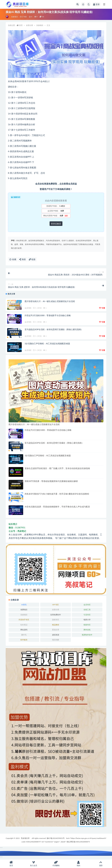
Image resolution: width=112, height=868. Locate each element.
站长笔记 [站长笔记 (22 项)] (24, 625)
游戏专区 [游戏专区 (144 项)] (56, 620)
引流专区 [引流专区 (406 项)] (87, 615)
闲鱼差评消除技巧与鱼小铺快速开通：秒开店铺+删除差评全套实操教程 (57, 494)
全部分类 (29, 25)
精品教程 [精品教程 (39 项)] (56, 625)
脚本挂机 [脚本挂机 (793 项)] (87, 630)
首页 (21, 25)
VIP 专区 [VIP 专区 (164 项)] (55, 605)
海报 (22, 259)
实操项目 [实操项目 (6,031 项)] (24, 615)
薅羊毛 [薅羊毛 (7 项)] (24, 635)
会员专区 (28, 308)
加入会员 (34, 864)
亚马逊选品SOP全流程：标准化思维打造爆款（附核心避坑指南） (54, 329)
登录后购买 (56, 224)
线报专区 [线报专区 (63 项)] (87, 625)
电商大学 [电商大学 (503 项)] (87, 620)
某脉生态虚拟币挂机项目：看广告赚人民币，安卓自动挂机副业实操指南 (57, 468)
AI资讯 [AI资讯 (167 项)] (24, 605)
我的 (78, 864)
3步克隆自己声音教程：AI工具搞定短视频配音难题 (47, 343)
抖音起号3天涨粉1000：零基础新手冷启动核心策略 (48, 315)
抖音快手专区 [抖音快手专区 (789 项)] (24, 620)
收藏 (13, 259)
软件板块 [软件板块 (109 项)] (24, 640)
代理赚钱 (56, 864)
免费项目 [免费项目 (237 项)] (24, 610)
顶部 (101, 864)
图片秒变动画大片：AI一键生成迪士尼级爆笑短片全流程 (50, 301)
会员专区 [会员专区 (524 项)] (87, 605)
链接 (32, 259)
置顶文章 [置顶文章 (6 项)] (56, 630)
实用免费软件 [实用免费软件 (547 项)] (56, 615)
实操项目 (15, 17)
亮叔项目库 (25, 838)
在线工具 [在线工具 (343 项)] (87, 610)
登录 (96, 4)
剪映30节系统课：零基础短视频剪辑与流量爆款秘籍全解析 (51, 481)
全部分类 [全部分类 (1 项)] (56, 610)
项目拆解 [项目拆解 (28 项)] (56, 640)
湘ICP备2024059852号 (56, 838)
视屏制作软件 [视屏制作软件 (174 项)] (87, 635)
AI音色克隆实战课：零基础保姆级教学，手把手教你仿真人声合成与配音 (57, 507)
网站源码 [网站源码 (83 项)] (24, 630)
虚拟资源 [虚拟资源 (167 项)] (56, 635)
